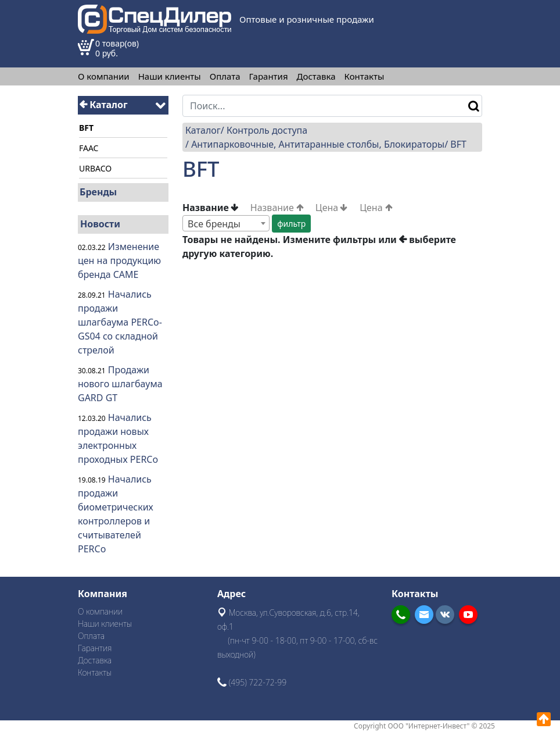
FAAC (89, 148)
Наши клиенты (170, 76)
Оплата (225, 76)
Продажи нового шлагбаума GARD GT (120, 384)
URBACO (95, 168)
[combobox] (226, 223)
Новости (100, 224)
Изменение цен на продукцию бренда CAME (119, 260)
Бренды (98, 192)
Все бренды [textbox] (214, 224)
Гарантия (269, 76)
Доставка (316, 76)
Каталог (104, 105)
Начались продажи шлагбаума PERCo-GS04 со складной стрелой (120, 322)
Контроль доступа (267, 130)
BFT (458, 144)
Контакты (365, 76)
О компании (104, 76)
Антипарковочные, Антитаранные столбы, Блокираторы (318, 144)
